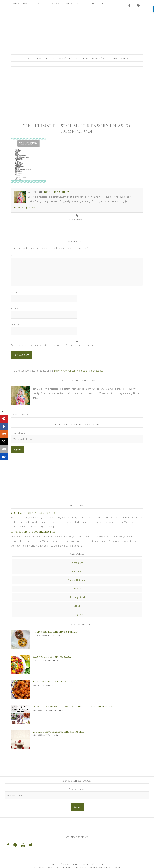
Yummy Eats (77, 615)
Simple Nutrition (77, 581)
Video (77, 607)
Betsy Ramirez (77, 33)
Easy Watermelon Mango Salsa (52, 657)
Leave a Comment (77, 220)
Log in (116, 863)
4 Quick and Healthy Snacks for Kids (34, 514)
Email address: (19, 434)
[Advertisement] (77, 93)
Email (15, 309)
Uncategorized (77, 598)
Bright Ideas (77, 564)
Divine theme (78, 860)
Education (77, 572)
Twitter (19, 209)
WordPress (105, 863)
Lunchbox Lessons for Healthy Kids (33, 533)
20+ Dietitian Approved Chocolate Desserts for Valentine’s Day (73, 704)
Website (15, 326)
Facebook (32, 209)
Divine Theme (63, 863)
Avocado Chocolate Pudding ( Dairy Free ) (59, 728)
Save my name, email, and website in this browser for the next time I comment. (54, 346)
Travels (77, 590)
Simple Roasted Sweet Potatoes (53, 681)
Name (15, 293)
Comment (17, 257)
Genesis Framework (86, 863)
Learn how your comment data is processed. (79, 372)
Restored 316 (97, 860)
